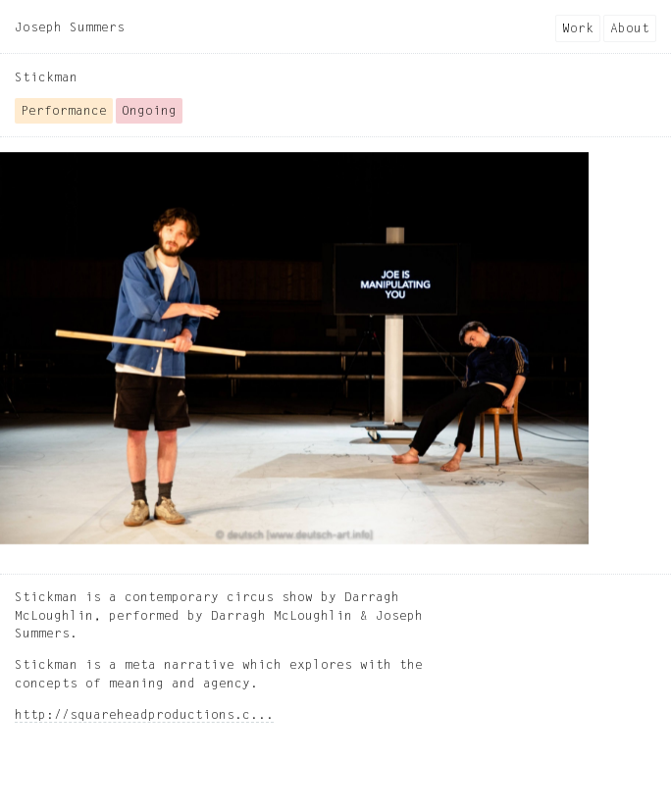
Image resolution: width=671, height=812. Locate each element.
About (630, 29)
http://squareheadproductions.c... (144, 715)
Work (578, 29)
